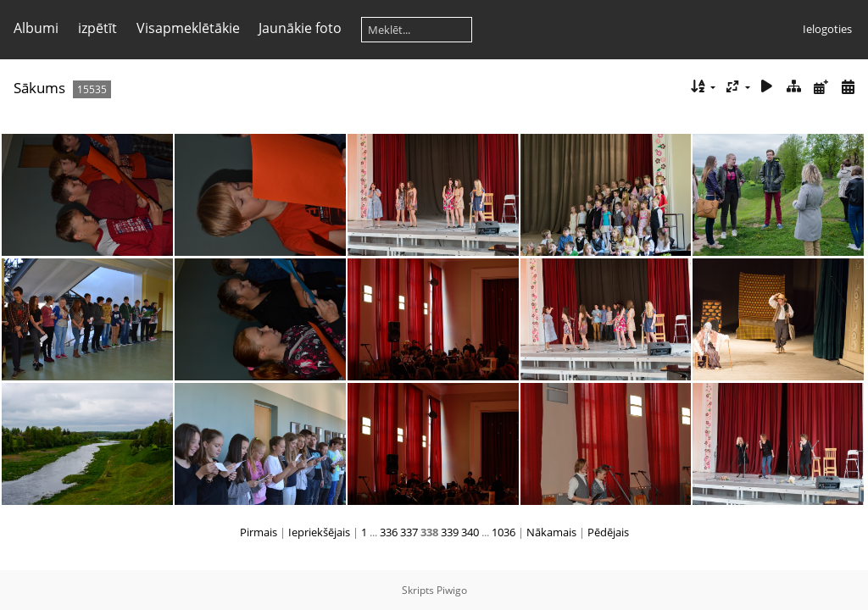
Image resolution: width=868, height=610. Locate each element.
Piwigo (452, 590)
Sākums (39, 88)
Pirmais (259, 532)
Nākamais (551, 532)
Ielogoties (827, 29)
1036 (504, 532)
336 (389, 532)
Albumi (36, 28)
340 (470, 532)
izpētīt (97, 28)
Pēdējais (608, 532)
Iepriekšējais (319, 532)
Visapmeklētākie (188, 28)
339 (450, 532)
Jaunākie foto (300, 28)
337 (409, 532)
